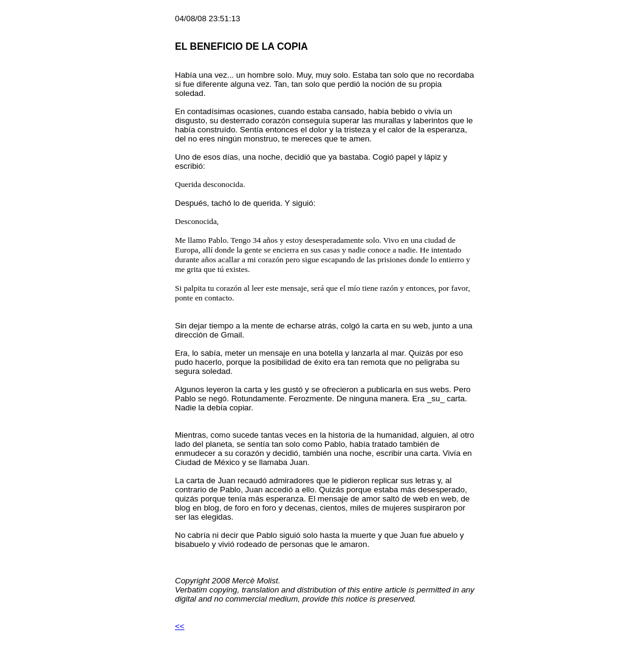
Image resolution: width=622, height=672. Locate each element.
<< (180, 626)
